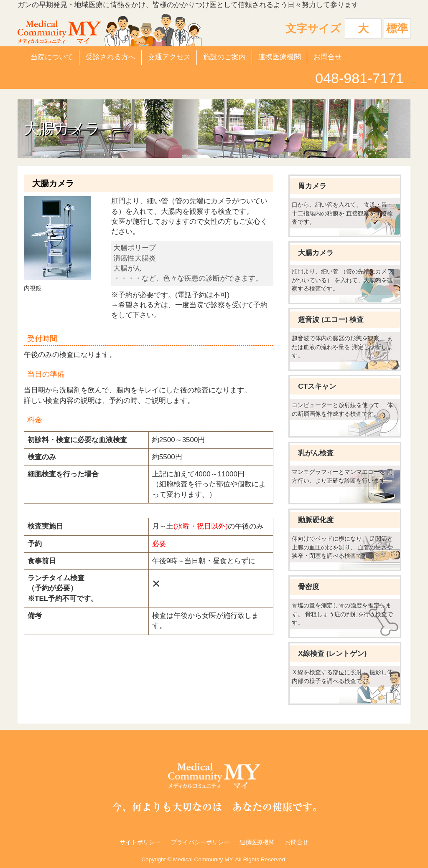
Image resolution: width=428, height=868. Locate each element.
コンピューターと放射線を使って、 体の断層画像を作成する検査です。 (342, 409)
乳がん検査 (316, 453)
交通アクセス (169, 57)
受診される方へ (111, 57)
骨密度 (309, 587)
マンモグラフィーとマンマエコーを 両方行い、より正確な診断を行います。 (342, 476)
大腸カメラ (316, 253)
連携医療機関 (280, 57)
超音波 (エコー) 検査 (331, 320)
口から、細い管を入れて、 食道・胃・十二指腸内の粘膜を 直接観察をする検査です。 (342, 213)
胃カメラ (312, 186)
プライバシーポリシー (200, 842)
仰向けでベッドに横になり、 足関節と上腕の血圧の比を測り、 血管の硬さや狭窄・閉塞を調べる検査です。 (342, 547)
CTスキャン (317, 386)
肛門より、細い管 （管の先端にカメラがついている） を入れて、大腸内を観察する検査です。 (342, 280)
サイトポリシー (140, 842)
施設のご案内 (224, 57)
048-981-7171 (359, 78)
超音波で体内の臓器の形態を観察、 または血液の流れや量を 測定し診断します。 (342, 347)
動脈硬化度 (316, 520)
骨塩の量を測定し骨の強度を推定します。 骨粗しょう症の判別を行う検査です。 (342, 614)
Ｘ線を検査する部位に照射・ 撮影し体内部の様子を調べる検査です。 (342, 677)
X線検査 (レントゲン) (332, 654)
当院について (52, 57)
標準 (397, 28)
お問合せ (328, 57)
